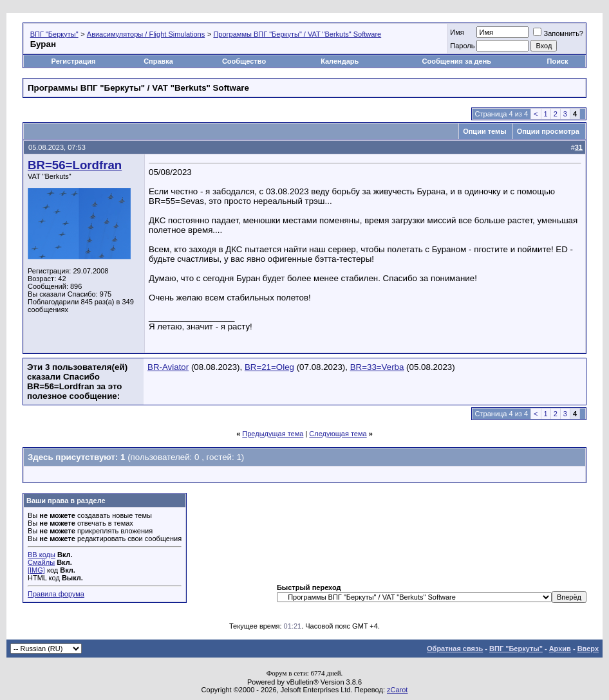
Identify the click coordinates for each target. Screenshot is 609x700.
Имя (457, 32)
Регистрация (74, 61)
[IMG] (36, 570)
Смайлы (41, 562)
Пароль (462, 46)
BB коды (42, 555)
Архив (560, 649)
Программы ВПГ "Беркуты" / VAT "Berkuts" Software (297, 34)
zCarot (397, 690)
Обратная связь (455, 649)
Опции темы (484, 131)
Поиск (558, 61)
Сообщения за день (457, 61)
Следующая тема (338, 434)
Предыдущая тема (273, 434)
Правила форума (56, 594)
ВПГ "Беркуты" (54, 34)
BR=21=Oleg (269, 367)
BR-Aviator (168, 367)
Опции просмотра (548, 131)
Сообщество (245, 61)
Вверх (588, 649)
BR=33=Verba (377, 367)
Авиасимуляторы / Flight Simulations (146, 34)
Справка (158, 61)
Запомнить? (558, 33)
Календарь (340, 61)
